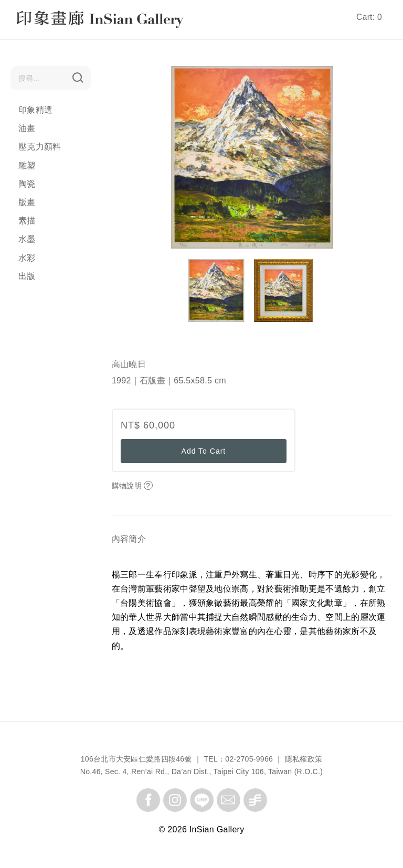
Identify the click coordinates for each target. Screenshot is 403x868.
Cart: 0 (369, 17)
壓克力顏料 (40, 147)
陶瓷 (27, 184)
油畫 (27, 128)
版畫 (27, 202)
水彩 (27, 258)
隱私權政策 (304, 759)
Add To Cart (204, 451)
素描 (27, 221)
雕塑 (27, 165)
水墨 (27, 239)
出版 (27, 276)
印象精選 (35, 110)
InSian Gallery (56, 21)
